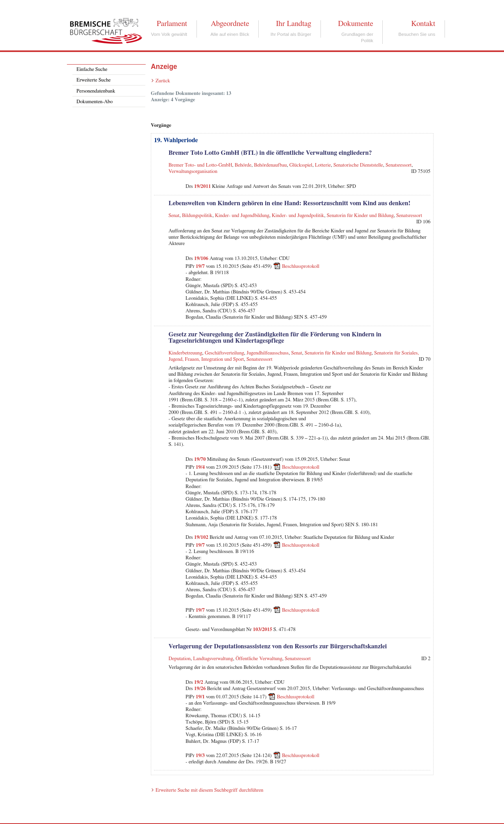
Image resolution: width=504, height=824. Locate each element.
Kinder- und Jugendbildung (242, 216)
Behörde (243, 165)
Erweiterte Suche (94, 80)
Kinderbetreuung (185, 353)
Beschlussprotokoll (301, 266)
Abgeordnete (230, 24)
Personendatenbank (96, 91)
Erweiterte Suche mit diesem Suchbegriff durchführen (209, 790)
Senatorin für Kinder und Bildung (360, 216)
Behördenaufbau (270, 165)
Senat (174, 216)
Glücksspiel (301, 165)
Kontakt (423, 24)
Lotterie (323, 165)
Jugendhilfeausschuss (268, 353)
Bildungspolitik (197, 216)
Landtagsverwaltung (213, 659)
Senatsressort (398, 165)
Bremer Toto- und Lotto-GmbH (200, 165)
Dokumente (355, 24)
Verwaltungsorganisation (193, 172)
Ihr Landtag (294, 24)
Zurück (163, 81)
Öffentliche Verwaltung (259, 659)
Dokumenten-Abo (94, 102)
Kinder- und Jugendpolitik (298, 216)
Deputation (180, 659)
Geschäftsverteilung (224, 353)
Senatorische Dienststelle (358, 165)
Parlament (172, 24)
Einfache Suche (92, 70)
